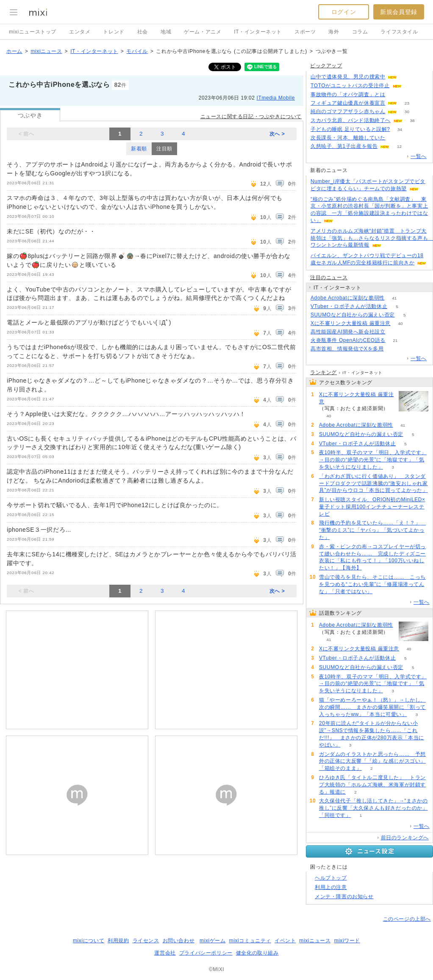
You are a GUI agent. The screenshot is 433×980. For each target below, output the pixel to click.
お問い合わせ (179, 941)
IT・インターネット (258, 32)
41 (394, 298)
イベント (285, 941)
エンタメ (80, 32)
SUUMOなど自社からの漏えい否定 (353, 315)
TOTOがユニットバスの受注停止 (350, 86)
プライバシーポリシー (206, 953)
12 (399, 146)
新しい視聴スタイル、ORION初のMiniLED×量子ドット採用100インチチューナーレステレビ (372, 507)
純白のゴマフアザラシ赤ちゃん (348, 111)
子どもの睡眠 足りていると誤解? (350, 129)
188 (395, 95)
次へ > (277, 134)
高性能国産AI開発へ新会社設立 (348, 332)
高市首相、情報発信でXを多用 (347, 349)
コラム (360, 32)
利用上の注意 (331, 887)
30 (407, 112)
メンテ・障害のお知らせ (344, 897)
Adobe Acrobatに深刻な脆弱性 (348, 298)
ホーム (14, 51)
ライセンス (146, 941)
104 (393, 349)
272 (407, 77)
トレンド (114, 32)
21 (395, 340)
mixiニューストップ (33, 32)
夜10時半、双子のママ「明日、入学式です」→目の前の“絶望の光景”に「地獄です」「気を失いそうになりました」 (373, 460)
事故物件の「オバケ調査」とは (348, 94)
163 (395, 332)
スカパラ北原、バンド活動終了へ (351, 120)
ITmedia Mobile (276, 98)
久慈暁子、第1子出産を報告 (344, 146)
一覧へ (419, 156)
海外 (334, 32)
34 (400, 129)
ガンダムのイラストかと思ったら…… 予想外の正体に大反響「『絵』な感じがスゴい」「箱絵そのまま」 (372, 761)
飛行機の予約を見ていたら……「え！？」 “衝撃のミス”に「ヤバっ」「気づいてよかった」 (372, 530)
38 (412, 121)
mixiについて (89, 941)
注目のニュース (329, 278)
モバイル (137, 51)
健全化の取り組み (257, 953)
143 (411, 86)
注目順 (164, 149)
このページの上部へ (407, 919)
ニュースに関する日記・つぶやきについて (251, 117)
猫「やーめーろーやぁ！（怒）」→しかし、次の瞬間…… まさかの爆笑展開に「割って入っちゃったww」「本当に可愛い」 (372, 707)
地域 (166, 32)
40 (400, 323)
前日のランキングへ (405, 838)
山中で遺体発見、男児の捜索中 (348, 77)
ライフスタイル (399, 32)
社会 (143, 32)
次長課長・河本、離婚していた (348, 138)
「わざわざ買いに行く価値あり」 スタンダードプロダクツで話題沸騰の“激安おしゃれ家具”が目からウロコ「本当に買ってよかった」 (373, 483)
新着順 (139, 149)
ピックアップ (326, 66)
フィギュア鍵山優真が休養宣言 (348, 103)
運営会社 (165, 953)
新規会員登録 (399, 12)
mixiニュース (46, 51)
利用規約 (118, 941)
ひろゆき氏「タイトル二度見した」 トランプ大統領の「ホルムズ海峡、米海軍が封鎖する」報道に (372, 785)
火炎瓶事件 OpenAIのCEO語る (348, 340)
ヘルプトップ (331, 878)
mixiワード (347, 941)
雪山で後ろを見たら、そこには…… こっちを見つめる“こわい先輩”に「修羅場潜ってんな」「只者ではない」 (372, 584)
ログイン (344, 12)
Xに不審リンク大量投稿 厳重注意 (351, 323)
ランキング (323, 372)
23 (407, 103)
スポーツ (305, 32)
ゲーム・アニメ (203, 32)
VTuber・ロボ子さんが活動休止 (349, 306)
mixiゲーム (213, 941)
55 (395, 138)
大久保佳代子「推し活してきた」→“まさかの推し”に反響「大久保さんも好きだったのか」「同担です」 (373, 808)
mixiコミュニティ (250, 941)
